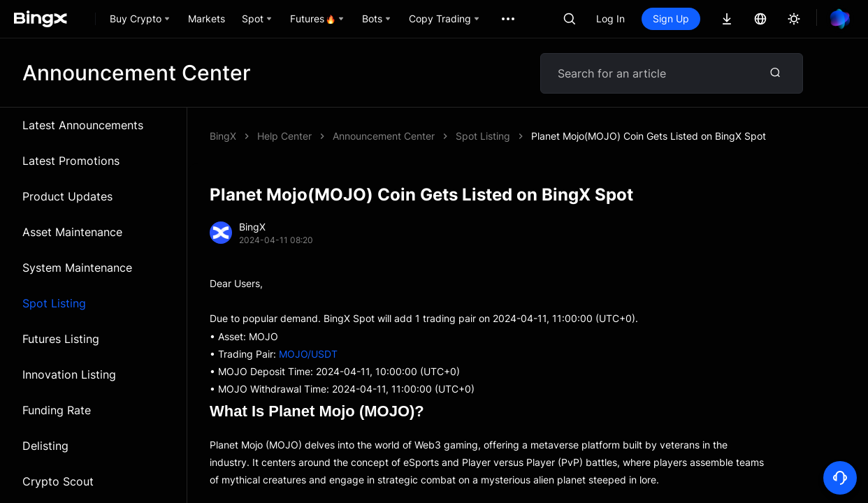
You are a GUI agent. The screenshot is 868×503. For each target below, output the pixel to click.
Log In (610, 19)
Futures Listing (61, 339)
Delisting (45, 446)
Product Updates (67, 196)
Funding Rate (57, 410)
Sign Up (671, 19)
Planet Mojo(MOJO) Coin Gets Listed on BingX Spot (649, 136)
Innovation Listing (69, 374)
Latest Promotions (71, 161)
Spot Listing (54, 303)
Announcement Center (384, 136)
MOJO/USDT (308, 354)
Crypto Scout (58, 481)
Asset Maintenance (72, 232)
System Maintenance (77, 268)
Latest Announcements (83, 125)
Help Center (284, 136)
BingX (223, 136)
